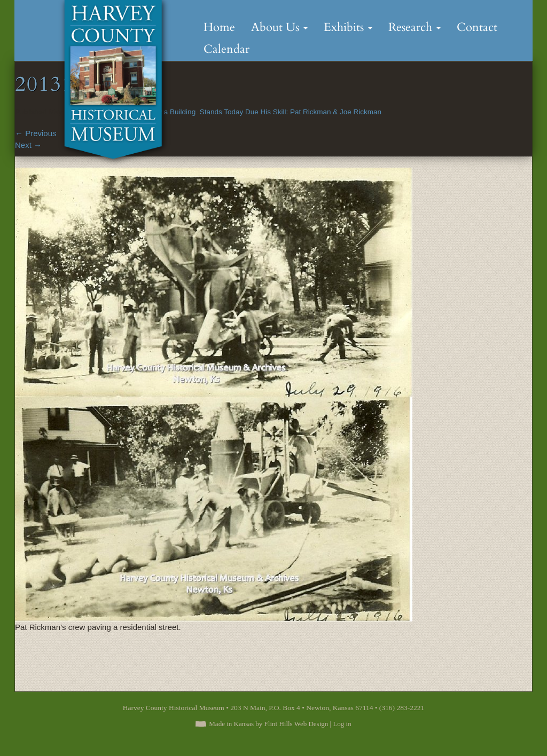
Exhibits (348, 27)
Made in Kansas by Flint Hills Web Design (268, 724)
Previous (36, 133)
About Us (279, 27)
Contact (477, 27)
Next (28, 145)
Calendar (226, 49)
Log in (342, 724)
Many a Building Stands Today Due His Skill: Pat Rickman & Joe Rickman (263, 112)
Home (219, 27)
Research (415, 27)
